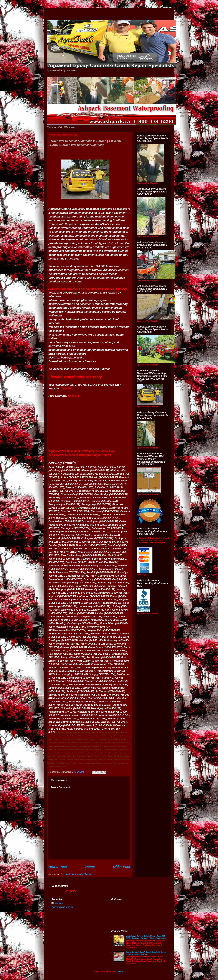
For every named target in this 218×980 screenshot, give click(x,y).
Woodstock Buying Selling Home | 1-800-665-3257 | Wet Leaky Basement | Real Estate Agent (154, 540)
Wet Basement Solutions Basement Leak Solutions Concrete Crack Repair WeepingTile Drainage (52, 14)
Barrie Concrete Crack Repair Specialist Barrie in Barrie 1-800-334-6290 (146, 953)
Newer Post (58, 867)
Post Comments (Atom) (78, 874)
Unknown (59, 903)
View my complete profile (62, 907)
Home (90, 867)
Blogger (120, 971)
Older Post (122, 867)
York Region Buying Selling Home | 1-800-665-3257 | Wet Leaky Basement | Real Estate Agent (146, 937)
